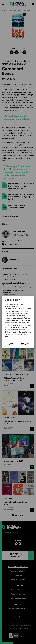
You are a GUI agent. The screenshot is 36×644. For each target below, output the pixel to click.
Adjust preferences (11, 344)
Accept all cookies (24, 344)
